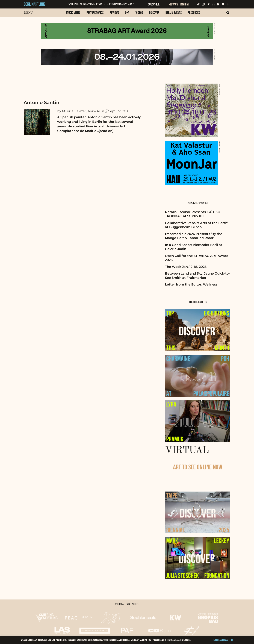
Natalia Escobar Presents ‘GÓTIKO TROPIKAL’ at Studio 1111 (193, 214)
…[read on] (105, 131)
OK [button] (232, 640)
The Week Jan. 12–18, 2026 (186, 267)
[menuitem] (73, 14)
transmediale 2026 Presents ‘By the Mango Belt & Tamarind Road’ (194, 236)
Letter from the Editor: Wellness (191, 284)
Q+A (127, 13)
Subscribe (154, 4)
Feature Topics (95, 13)
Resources (194, 13)
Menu (28, 13)
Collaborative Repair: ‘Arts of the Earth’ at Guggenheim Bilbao (197, 225)
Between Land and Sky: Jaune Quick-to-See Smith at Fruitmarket (197, 276)
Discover (154, 13)
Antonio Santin (42, 102)
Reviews (114, 13)
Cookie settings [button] (221, 640)
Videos (139, 13)
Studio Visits (73, 13)
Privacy (173, 4)
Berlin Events (174, 13)
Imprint (185, 4)
